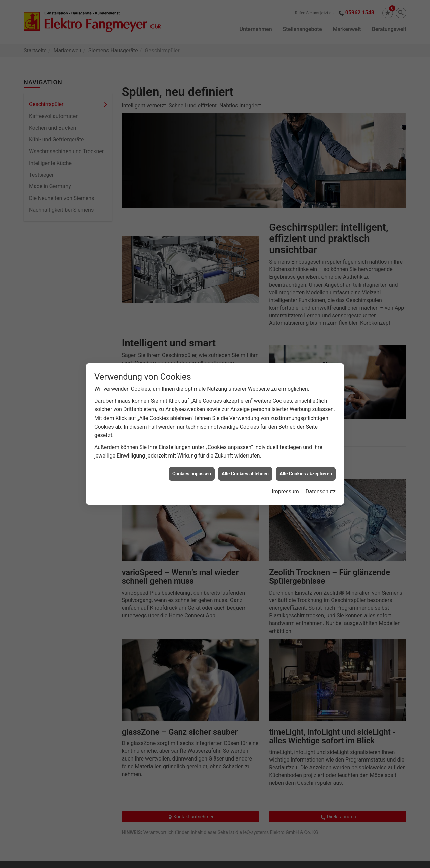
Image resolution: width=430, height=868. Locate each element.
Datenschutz (321, 480)
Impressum (285, 480)
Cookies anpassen (192, 461)
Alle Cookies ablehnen (245, 461)
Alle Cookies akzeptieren (306, 461)
